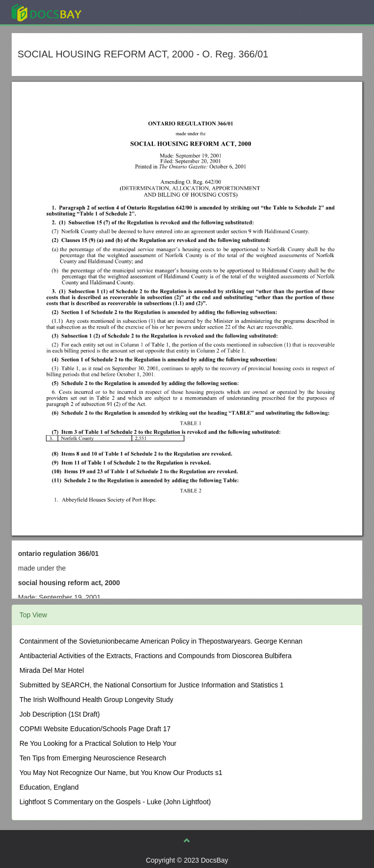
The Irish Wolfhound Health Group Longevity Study (96, 700)
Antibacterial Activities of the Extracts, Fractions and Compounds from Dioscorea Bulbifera (156, 656)
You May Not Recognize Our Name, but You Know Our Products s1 (121, 773)
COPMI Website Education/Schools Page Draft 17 (95, 729)
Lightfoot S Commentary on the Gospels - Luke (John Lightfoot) (115, 802)
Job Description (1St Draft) (60, 714)
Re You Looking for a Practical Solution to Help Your (98, 743)
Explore (120, 12)
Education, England (49, 787)
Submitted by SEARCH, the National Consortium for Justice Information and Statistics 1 (151, 685)
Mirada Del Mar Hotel (52, 670)
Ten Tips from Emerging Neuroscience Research (93, 758)
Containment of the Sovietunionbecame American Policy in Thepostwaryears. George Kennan (161, 641)
